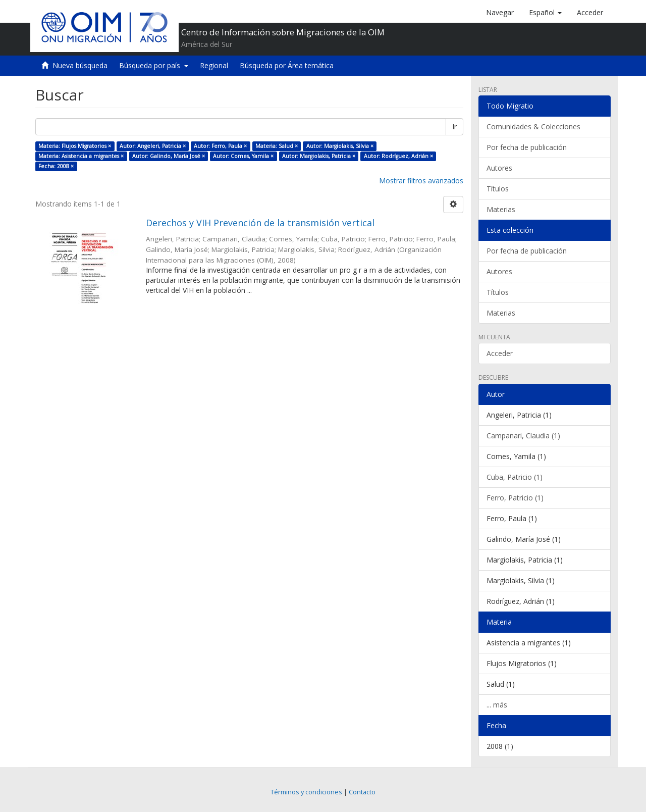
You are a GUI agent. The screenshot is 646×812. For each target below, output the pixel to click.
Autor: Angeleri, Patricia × (153, 146)
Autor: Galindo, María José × (169, 156)
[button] (545, 13)
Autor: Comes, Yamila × (243, 156)
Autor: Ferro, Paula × (220, 146)
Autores (499, 168)
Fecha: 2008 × (56, 166)
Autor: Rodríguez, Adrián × (398, 156)
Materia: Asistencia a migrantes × (81, 156)
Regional (214, 65)
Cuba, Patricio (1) (515, 477)
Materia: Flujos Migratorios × (75, 146)
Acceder (500, 353)
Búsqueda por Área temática (287, 65)
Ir (454, 126)
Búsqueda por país (154, 65)
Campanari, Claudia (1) (523, 436)
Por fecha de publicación (527, 147)
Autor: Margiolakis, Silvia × (340, 146)
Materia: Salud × (277, 146)
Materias (501, 209)
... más (497, 705)
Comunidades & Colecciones (533, 126)
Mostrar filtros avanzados (421, 181)
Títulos (498, 189)
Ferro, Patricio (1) (515, 498)
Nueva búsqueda (80, 65)
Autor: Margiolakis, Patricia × (319, 156)
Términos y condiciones (306, 792)
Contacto (362, 792)
